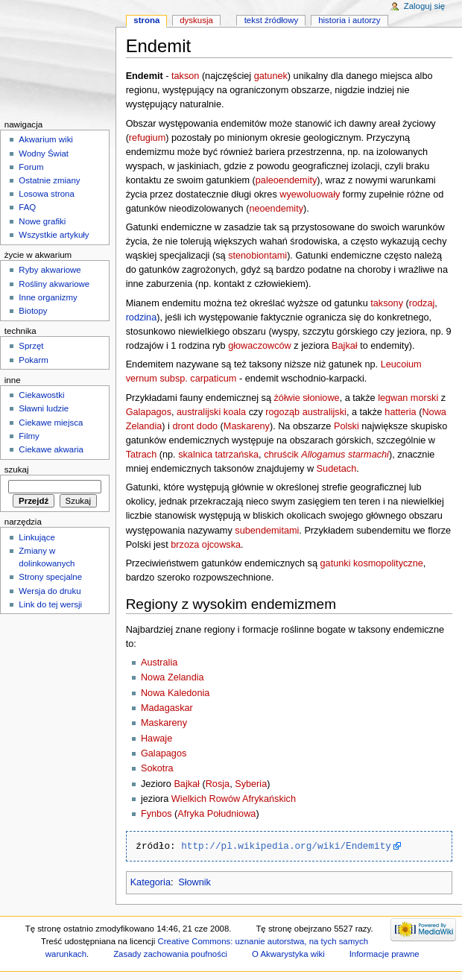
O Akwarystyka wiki (288, 954)
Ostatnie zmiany (49, 180)
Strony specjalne (50, 577)
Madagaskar (167, 708)
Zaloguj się (424, 6)
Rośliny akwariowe (54, 284)
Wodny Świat (44, 154)
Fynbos (156, 814)
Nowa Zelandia (173, 677)
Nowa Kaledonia (175, 693)
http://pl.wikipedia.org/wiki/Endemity (286, 846)
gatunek (271, 76)
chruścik (281, 455)
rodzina (142, 317)
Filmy (29, 436)
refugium (147, 138)
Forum (31, 167)
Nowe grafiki (42, 221)
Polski (346, 426)
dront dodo (195, 426)
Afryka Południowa (216, 814)
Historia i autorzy (349, 20)
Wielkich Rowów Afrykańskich (234, 799)
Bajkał (345, 346)
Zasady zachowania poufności (170, 954)
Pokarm (33, 360)
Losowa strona (47, 194)
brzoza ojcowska (206, 545)
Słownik (194, 882)
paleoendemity (287, 180)
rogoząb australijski (306, 412)
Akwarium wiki (46, 139)
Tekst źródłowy (272, 20)
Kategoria (151, 882)
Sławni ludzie (44, 408)
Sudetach (337, 469)
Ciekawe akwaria (51, 449)
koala (235, 412)
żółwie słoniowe (307, 398)
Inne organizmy (48, 297)
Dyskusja (196, 20)
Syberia (251, 784)
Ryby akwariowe (50, 270)
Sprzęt (31, 346)
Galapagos (149, 412)
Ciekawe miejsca (51, 423)
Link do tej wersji (50, 604)
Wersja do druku (50, 591)
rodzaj (422, 303)
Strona (146, 20)
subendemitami (267, 531)
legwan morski (408, 398)
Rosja (218, 784)
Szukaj (17, 470)
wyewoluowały (310, 195)
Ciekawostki (41, 395)
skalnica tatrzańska (218, 455)
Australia (159, 663)
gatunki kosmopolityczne (372, 563)
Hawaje (156, 739)
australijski (199, 412)
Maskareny (247, 426)
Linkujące (37, 537)
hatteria (400, 412)
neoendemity (276, 209)
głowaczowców (260, 346)
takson (185, 76)
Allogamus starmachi (345, 455)
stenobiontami (257, 256)
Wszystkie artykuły (54, 235)
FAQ (27, 207)
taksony (387, 303)
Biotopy (33, 311)
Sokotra (157, 768)
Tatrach (142, 455)
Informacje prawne (385, 954)
